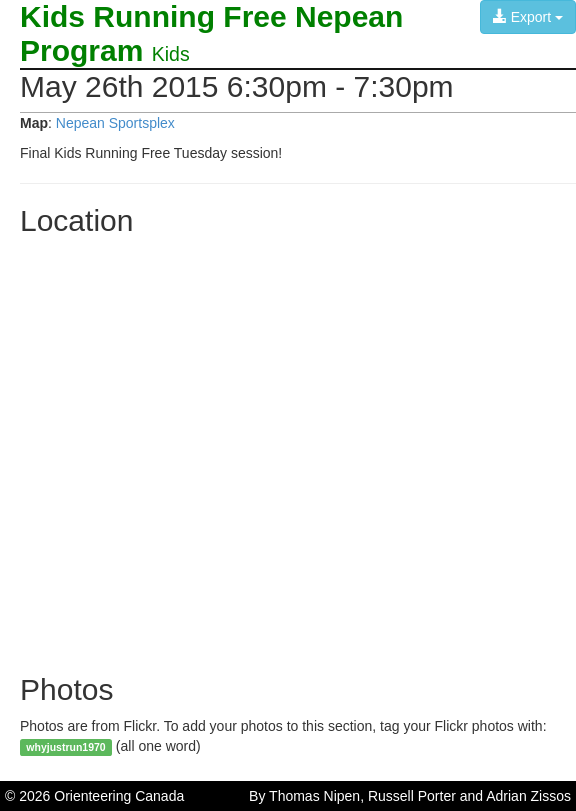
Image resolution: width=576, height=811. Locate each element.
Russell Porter (412, 796)
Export (528, 17)
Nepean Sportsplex (115, 123)
